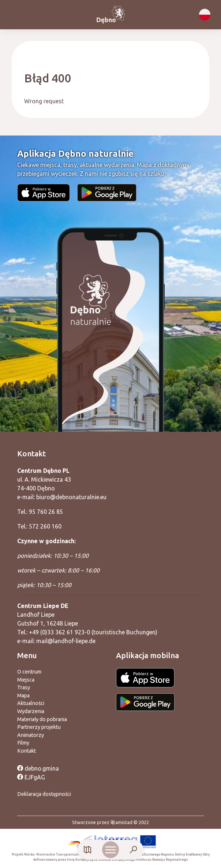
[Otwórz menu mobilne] (110, 850)
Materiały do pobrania (42, 719)
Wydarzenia (31, 711)
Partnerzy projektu (39, 727)
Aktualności (31, 703)
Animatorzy (31, 735)
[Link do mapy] (88, 850)
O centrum (29, 672)
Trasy (24, 687)
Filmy (23, 743)
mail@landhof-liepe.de (66, 641)
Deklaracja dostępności (44, 794)
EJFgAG (31, 777)
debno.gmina (38, 768)
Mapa (23, 695)
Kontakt (27, 751)
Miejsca (26, 680)
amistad (121, 822)
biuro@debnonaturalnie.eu (71, 497)
